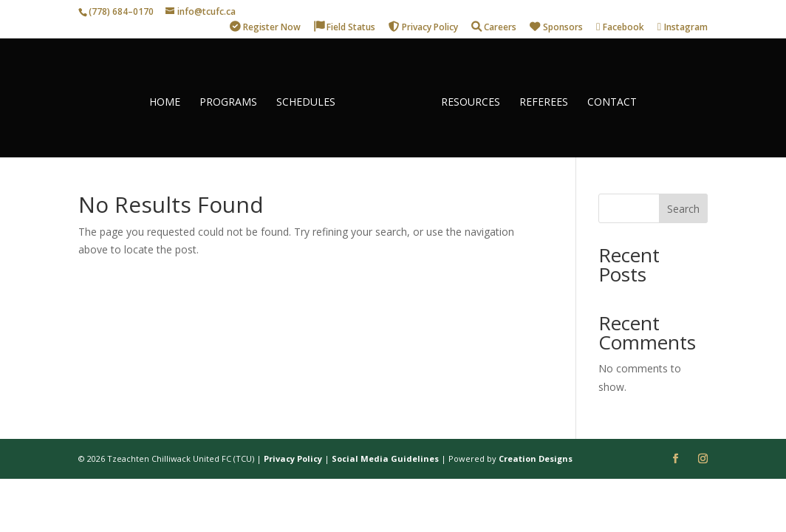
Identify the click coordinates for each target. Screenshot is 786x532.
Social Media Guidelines (385, 458)
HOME (171, 97)
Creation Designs (536, 458)
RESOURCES (465, 97)
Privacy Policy (293, 458)
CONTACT (606, 97)
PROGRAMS (234, 97)
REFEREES (538, 97)
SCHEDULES (312, 97)
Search (683, 209)
